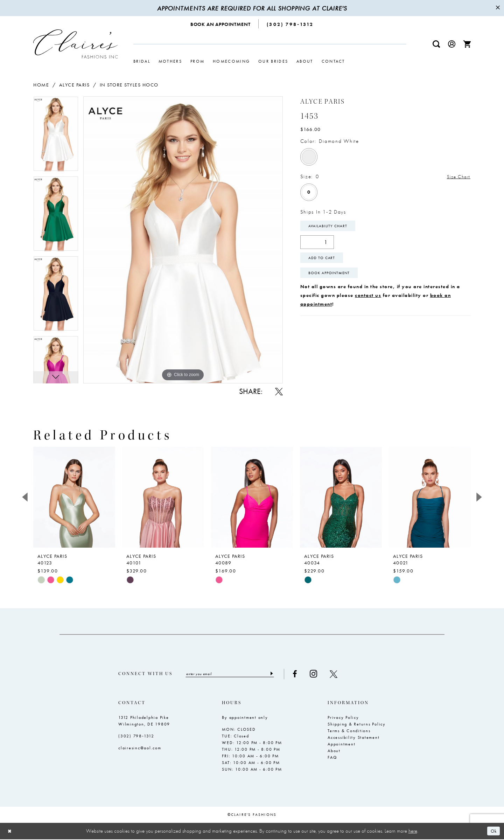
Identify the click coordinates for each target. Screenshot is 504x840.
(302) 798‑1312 (136, 737)
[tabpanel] (56, 136)
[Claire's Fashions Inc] (76, 44)
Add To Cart (324, 261)
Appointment (341, 745)
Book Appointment (332, 278)
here (413, 832)
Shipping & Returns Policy (357, 725)
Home (41, 85)
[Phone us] (290, 24)
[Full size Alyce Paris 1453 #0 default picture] (183, 240)
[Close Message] (498, 8)
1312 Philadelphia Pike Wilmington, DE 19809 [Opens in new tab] (144, 721)
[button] (452, 44)
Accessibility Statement (353, 738)
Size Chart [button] (457, 177)
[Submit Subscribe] (282, 674)
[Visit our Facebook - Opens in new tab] (305, 674)
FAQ (332, 758)
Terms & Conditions (349, 731)
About (334, 751)
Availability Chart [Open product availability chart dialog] (330, 227)
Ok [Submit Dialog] (493, 832)
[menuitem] (221, 24)
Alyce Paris (75, 85)
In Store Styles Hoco (129, 85)
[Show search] (436, 44)
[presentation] (74, 497)
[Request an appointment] (221, 24)
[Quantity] (317, 244)
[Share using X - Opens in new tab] (279, 391)
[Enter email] (235, 674)
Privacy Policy (343, 718)
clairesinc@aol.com (140, 749)
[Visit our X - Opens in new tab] (344, 674)
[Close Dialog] (10, 832)
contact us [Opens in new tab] (368, 300)
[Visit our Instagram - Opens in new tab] (324, 674)
